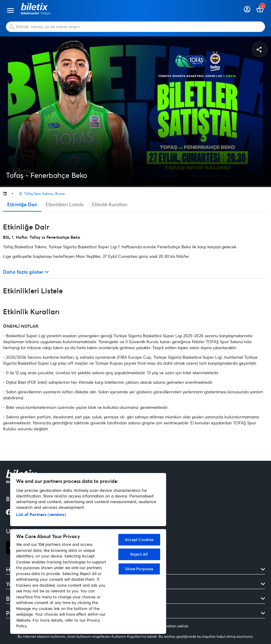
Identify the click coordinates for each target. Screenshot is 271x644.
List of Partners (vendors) (41, 514)
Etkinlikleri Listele (65, 204)
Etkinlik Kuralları (110, 204)
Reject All (139, 554)
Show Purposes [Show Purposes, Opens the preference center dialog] (139, 569)
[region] (88, 553)
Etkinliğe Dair (22, 204)
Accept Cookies (139, 540)
